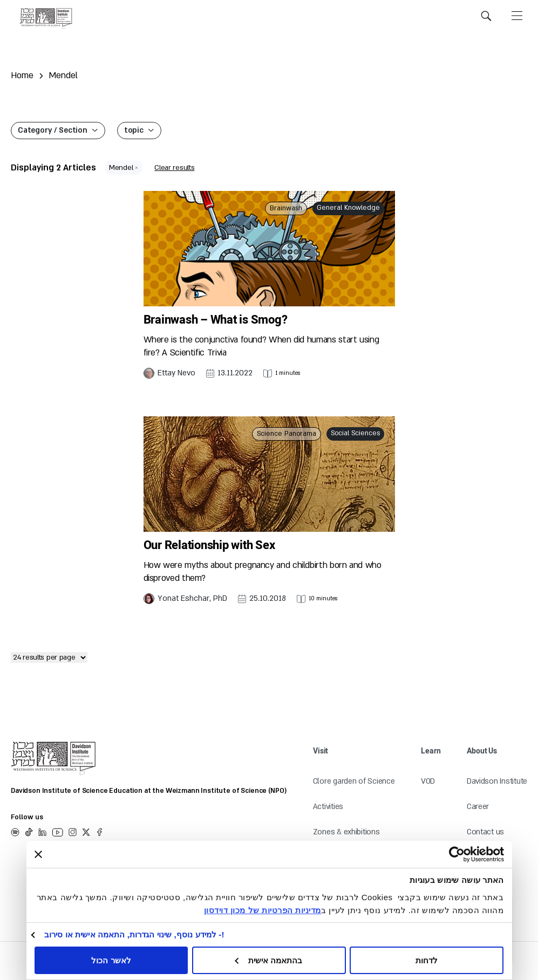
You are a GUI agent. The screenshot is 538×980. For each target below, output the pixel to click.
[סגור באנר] (38, 854)
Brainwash (286, 208)
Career (478, 807)
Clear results (174, 168)
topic (134, 130)
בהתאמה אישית (269, 960)
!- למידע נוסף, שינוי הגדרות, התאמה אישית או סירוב (134, 934)
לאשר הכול (111, 960)
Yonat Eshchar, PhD (192, 598)
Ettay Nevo (176, 373)
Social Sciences (355, 433)
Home (22, 76)
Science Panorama (287, 434)
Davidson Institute (497, 781)
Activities (328, 807)
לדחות (427, 960)
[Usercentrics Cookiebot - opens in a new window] (476, 854)
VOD (428, 781)
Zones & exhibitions (346, 832)
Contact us (485, 832)
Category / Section (53, 130)
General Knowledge (348, 208)
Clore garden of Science (354, 781)
